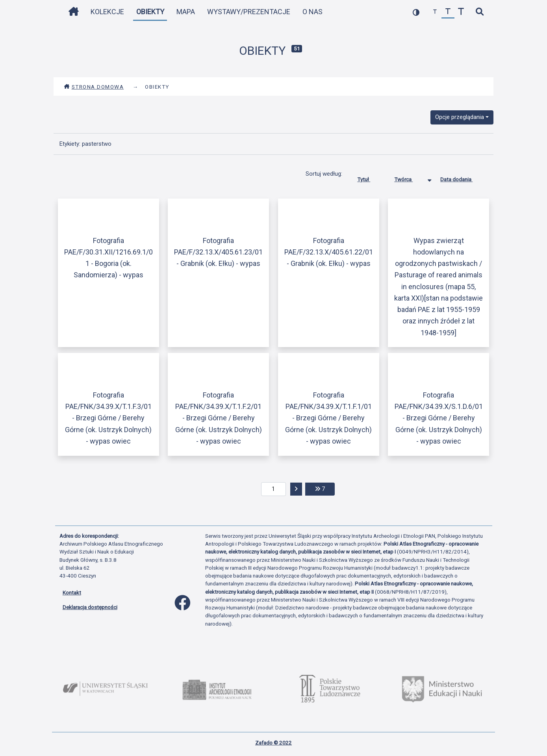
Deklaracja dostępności (90, 607)
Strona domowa (94, 87)
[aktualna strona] (273, 489)
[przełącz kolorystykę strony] (416, 12)
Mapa (186, 12)
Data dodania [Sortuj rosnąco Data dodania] (462, 178)
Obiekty (150, 12)
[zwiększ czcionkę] (461, 12)
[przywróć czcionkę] (448, 12)
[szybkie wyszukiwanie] (480, 12)
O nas (312, 12)
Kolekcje (107, 12)
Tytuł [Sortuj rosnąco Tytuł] (370, 178)
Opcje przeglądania (460, 117)
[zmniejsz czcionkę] (435, 12)
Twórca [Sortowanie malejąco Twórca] (409, 178)
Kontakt (72, 593)
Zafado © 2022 (273, 743)
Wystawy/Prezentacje (249, 12)
